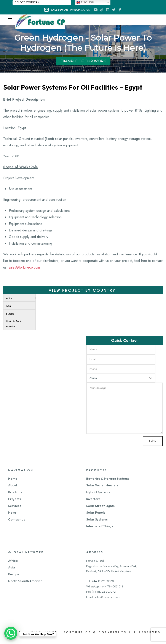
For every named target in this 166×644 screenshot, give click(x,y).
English (85, 2)
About (13, 485)
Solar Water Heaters (102, 485)
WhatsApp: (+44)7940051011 (105, 586)
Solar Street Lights (100, 506)
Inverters (93, 499)
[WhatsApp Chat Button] (11, 633)
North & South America (25, 581)
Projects (15, 499)
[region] (83, 49)
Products (15, 492)
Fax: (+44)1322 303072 (101, 592)
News (12, 512)
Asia (12, 567)
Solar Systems (97, 519)
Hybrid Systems (98, 492)
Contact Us (17, 519)
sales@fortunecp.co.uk (67, 10)
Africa (13, 561)
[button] (7, 49)
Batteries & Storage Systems (108, 479)
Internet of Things (100, 526)
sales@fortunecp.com (24, 267)
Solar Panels (96, 512)
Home (13, 479)
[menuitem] (19, 298)
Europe (14, 574)
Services (15, 506)
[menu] (19, 312)
